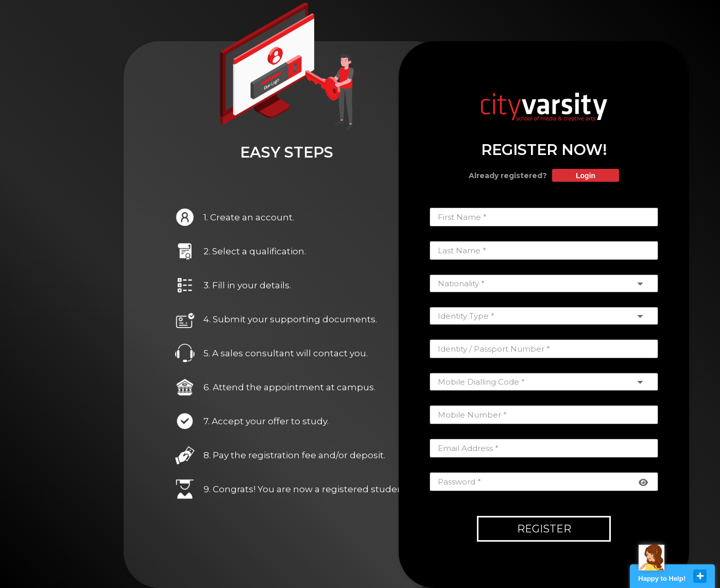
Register (544, 529)
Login (586, 176)
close (700, 576)
